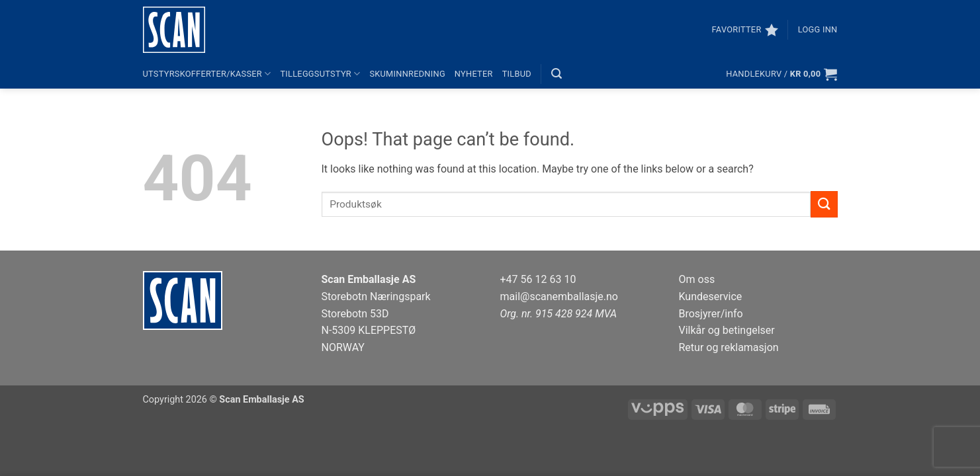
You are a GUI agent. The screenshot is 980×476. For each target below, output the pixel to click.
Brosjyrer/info (711, 314)
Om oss (697, 279)
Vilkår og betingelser (727, 330)
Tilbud (517, 74)
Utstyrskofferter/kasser (207, 74)
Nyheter (474, 74)
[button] (818, 30)
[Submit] (824, 204)
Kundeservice (711, 297)
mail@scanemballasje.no (559, 297)
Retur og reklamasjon (729, 347)
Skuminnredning (407, 74)
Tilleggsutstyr (320, 74)
